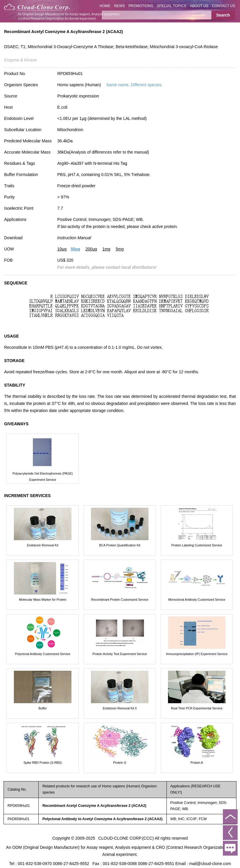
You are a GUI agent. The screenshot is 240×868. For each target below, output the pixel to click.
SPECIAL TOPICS (172, 6)
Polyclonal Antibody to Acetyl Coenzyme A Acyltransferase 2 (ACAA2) (103, 819)
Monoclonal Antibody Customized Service (197, 600)
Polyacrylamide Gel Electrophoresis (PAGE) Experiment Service (43, 477)
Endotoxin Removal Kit (43, 545)
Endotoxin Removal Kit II (120, 708)
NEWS (119, 6)
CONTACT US (224, 6)
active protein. (165, 227)
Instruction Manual (74, 238)
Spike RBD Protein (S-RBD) (43, 763)
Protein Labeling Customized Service (197, 545)
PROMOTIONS (141, 6)
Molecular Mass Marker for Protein (43, 600)
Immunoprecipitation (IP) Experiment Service (197, 654)
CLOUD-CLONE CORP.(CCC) (126, 838)
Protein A (197, 763)
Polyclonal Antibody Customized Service (43, 654)
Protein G (120, 763)
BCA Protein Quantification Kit (120, 545)
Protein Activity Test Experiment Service (120, 654)
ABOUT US (199, 6)
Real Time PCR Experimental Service (197, 708)
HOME (105, 6)
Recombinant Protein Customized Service (120, 600)
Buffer (43, 708)
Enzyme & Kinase (21, 60)
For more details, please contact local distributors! (107, 267)
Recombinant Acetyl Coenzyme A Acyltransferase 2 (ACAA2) (94, 806)
